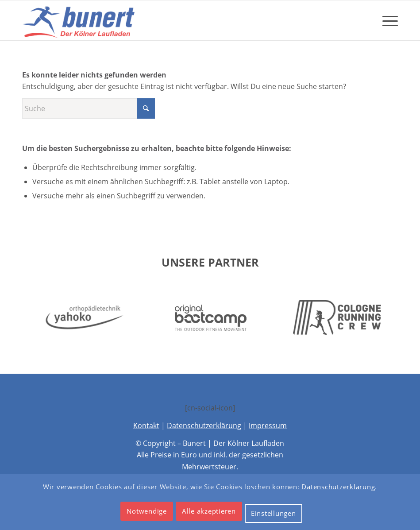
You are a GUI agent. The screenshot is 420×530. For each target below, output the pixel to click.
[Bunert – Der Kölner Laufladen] (80, 20)
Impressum (268, 426)
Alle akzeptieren (209, 511)
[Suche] (89, 108)
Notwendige (147, 511)
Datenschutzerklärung (204, 426)
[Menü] (386, 20)
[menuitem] (386, 20)
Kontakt (146, 426)
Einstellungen (274, 513)
